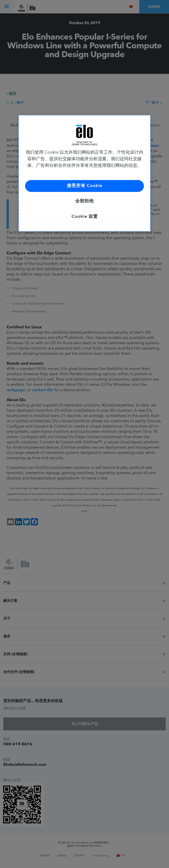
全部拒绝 (84, 201)
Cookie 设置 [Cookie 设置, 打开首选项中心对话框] (85, 217)
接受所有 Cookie (85, 186)
